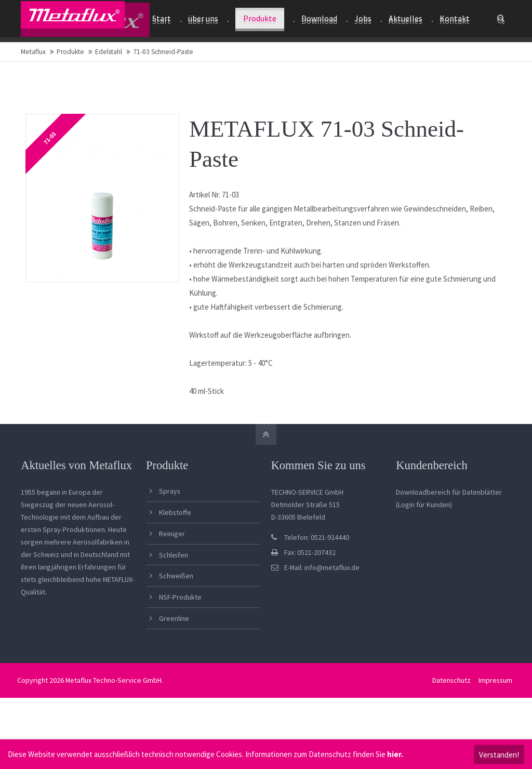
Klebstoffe (175, 554)
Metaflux (33, 93)
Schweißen (176, 617)
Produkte (70, 93)
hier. (395, 754)
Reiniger (172, 575)
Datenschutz (450, 722)
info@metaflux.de (332, 609)
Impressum (494, 722)
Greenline (174, 660)
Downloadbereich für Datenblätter (449, 534)
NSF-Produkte (180, 639)
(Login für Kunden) (424, 546)
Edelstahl (109, 93)
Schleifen (174, 596)
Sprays (170, 533)
